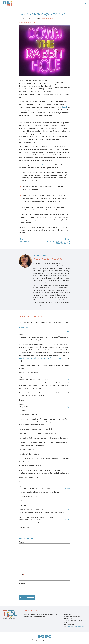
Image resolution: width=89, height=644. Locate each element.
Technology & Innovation (27, 22)
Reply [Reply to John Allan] (68, 331)
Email (21, 575)
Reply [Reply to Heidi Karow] (68, 509)
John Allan (23, 331)
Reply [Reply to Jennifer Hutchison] (68, 379)
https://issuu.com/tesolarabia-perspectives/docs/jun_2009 (40, 358)
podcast (43, 165)
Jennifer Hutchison (47, 18)
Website (22, 584)
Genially (65, 107)
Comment (23, 542)
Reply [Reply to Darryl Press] (68, 407)
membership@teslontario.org (76, 627)
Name (22, 566)
